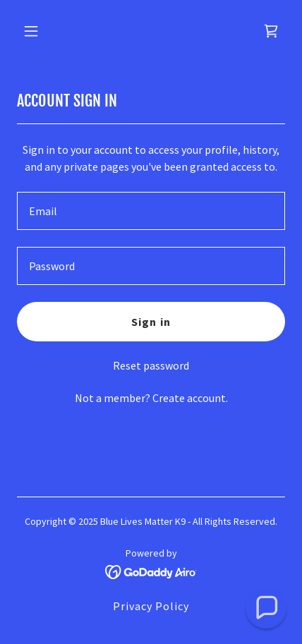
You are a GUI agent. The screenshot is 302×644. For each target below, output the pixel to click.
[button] (48, 31)
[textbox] (151, 211)
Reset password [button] (151, 365)
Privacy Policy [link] (151, 606)
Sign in (151, 322)
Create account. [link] (190, 398)
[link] (271, 31)
